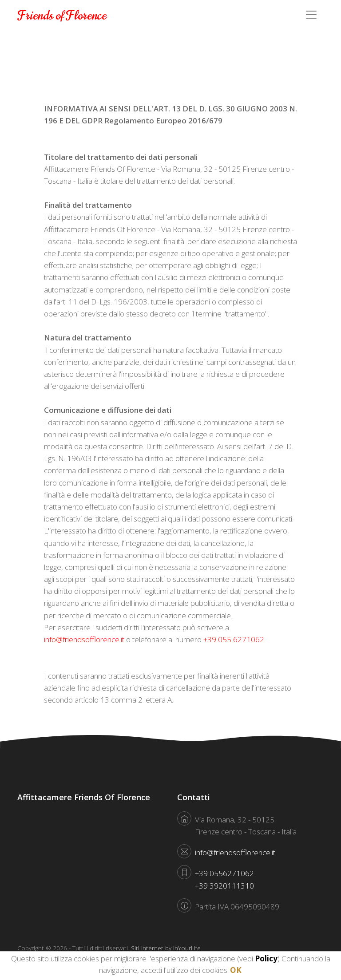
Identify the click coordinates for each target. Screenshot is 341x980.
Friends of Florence (62, 16)
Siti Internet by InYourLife (166, 948)
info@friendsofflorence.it (84, 639)
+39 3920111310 (224, 886)
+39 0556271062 (224, 873)
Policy (266, 958)
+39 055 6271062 (234, 639)
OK (236, 970)
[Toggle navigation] (311, 15)
